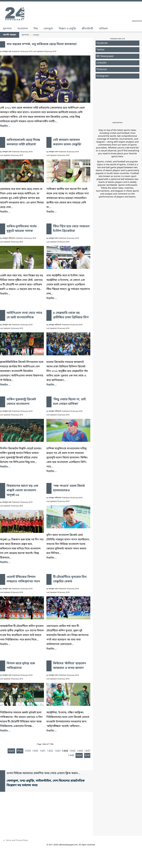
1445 (72, 751)
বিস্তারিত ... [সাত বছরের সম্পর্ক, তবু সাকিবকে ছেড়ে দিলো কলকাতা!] (5, 126)
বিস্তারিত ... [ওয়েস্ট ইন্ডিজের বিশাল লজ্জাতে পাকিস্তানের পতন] (5, 644)
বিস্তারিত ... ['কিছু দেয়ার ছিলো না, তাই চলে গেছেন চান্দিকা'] (52, 471)
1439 (28, 751)
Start (11, 751)
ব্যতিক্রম (103, 29)
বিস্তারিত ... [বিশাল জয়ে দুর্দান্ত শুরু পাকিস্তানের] (5, 731)
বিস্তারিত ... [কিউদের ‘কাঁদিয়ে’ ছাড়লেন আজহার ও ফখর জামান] (52, 731)
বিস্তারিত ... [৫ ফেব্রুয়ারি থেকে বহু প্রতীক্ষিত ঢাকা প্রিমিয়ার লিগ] (52, 385)
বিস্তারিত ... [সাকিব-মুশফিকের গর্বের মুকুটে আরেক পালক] (5, 294)
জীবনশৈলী (87, 29)
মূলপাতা (7, 29)
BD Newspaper (105, 56)
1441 (43, 751)
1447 (87, 751)
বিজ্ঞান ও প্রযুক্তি (67, 29)
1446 (80, 751)
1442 (50, 751)
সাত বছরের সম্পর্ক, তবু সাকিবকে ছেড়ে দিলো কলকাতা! (42, 44)
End (87, 755)
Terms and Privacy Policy (17, 840)
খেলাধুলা (48, 29)
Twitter (101, 50)
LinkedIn (102, 63)
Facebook (102, 43)
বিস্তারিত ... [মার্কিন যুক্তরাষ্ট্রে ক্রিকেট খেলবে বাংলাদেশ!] (5, 467)
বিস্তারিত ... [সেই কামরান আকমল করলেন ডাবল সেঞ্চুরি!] (52, 212)
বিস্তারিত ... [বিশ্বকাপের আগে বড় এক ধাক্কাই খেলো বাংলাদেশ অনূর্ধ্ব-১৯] (5, 562)
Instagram (103, 76)
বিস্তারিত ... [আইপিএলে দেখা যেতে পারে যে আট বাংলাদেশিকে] (5, 385)
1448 (71, 755)
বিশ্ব (36, 29)
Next (79, 755)
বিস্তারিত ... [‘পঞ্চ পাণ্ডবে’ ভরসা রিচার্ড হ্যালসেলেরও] (52, 558)
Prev (20, 751)
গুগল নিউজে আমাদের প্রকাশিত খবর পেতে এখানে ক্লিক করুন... (43, 773)
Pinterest (102, 69)
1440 (35, 751)
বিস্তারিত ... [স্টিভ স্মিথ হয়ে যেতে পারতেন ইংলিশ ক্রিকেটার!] (52, 298)
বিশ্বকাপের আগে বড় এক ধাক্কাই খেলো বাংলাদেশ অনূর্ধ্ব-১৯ (22, 491)
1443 (57, 751)
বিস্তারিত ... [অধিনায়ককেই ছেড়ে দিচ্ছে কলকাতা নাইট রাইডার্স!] (5, 212)
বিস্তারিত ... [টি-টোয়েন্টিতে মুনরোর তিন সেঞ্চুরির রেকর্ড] (52, 649)
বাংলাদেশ (23, 29)
